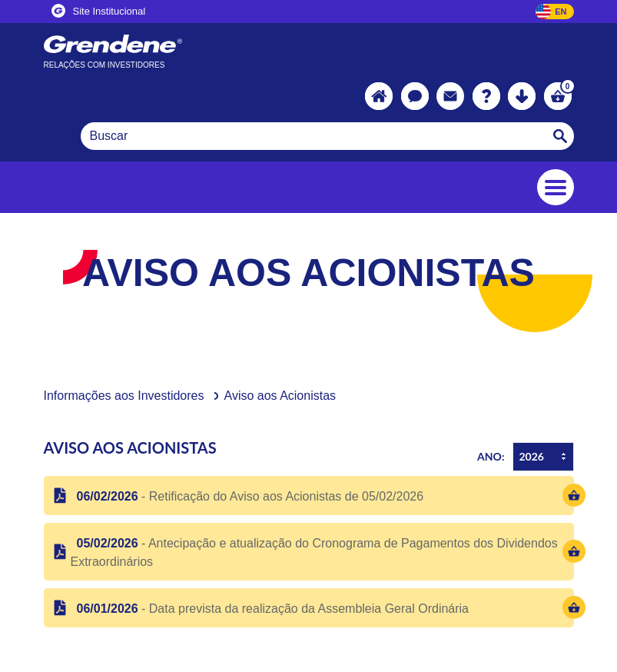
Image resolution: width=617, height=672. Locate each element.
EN (561, 12)
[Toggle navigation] (556, 187)
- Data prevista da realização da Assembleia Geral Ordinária (270, 609)
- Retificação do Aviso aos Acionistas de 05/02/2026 (247, 496)
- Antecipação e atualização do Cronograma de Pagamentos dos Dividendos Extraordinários (314, 552)
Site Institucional (99, 11)
